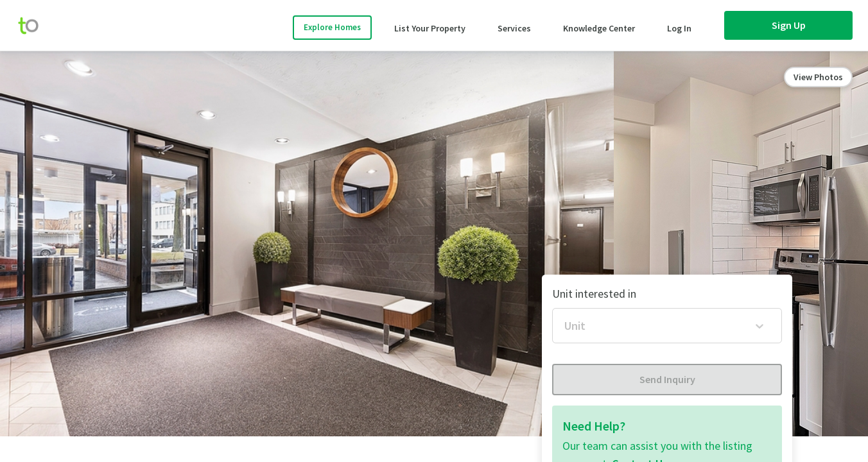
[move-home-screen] (35, 26)
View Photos (818, 77)
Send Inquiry (667, 379)
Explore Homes (332, 27)
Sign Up (789, 25)
